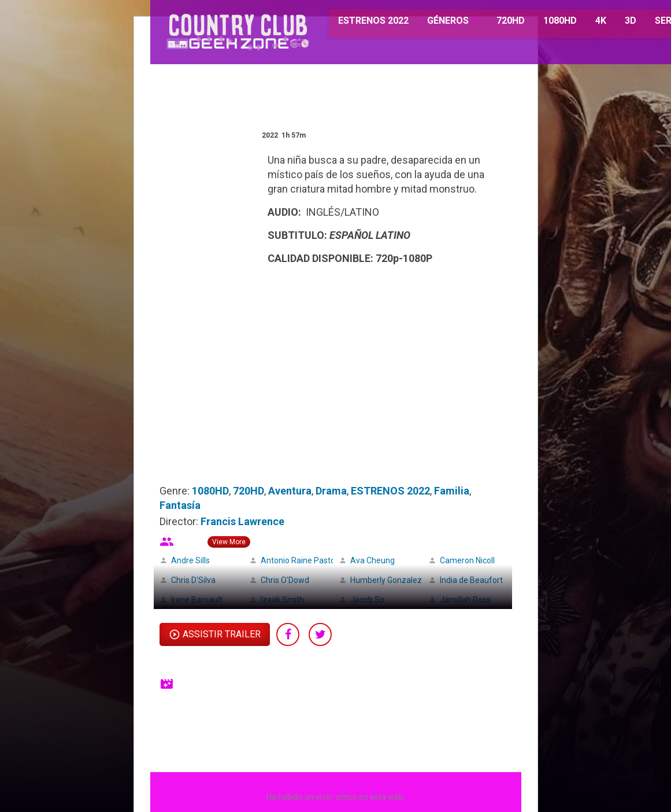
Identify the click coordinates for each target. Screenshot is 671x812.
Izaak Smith (282, 600)
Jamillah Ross (465, 600)
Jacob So (367, 600)
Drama (331, 491)
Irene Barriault (197, 600)
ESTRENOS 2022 (361, 23)
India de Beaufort (471, 580)
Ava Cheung (372, 560)
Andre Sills (190, 560)
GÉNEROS (435, 23)
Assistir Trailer (222, 634)
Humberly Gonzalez (386, 580)
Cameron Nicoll (467, 560)
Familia (452, 491)
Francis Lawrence (242, 521)
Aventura (290, 491)
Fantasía (180, 505)
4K (587, 23)
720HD (497, 23)
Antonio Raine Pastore (302, 560)
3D (617, 23)
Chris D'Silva (193, 580)
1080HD (547, 23)
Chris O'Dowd (285, 580)
